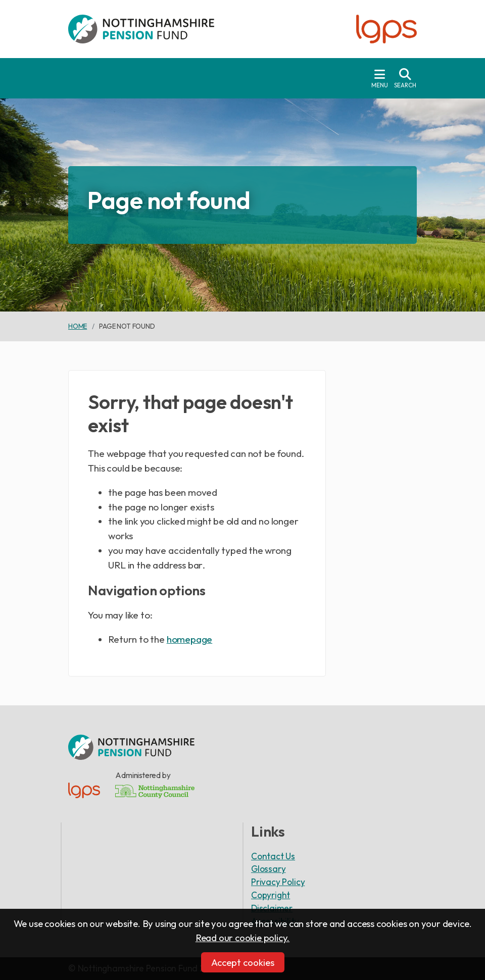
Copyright (271, 895)
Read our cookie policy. (243, 938)
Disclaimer (272, 908)
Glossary (268, 869)
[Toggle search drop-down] (405, 78)
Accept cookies (243, 962)
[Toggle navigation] (380, 78)
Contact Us (273, 856)
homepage (189, 639)
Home (78, 326)
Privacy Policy (278, 882)
